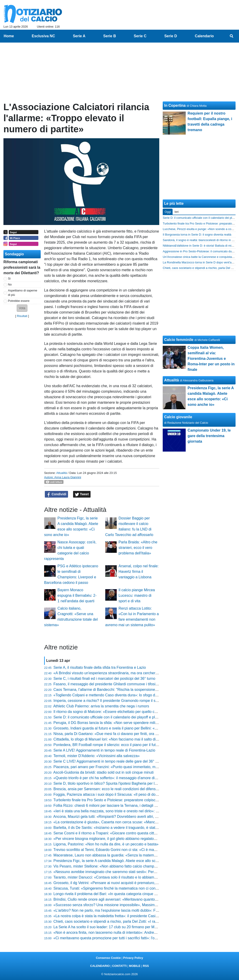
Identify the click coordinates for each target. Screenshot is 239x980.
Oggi (168, 212)
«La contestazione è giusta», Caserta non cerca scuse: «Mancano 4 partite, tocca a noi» (125, 822)
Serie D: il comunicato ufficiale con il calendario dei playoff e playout (109, 717)
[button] (22, 308)
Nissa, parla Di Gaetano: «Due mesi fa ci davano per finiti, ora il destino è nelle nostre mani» (129, 734)
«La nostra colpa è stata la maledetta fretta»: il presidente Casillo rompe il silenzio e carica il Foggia (134, 916)
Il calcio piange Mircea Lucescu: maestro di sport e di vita (137, 595)
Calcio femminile (179, 340)
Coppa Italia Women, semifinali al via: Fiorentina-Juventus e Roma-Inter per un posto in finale (211, 359)
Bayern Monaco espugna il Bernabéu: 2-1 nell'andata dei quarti (77, 595)
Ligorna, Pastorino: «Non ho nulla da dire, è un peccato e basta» (106, 844)
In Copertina (175, 105)
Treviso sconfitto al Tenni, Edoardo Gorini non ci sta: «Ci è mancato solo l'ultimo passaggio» (128, 850)
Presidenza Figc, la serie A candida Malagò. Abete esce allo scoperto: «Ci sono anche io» (127, 861)
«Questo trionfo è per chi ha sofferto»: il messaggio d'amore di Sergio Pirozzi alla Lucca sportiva (132, 778)
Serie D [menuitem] (171, 36)
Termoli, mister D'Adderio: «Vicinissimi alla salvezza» (96, 756)
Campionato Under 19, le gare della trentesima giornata (209, 436)
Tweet (82, 494)
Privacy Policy (133, 958)
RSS (146, 966)
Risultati (22, 316)
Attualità (62, 473)
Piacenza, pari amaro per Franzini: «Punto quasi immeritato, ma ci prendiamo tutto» (122, 767)
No (10, 284)
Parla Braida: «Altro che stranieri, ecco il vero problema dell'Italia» (138, 548)
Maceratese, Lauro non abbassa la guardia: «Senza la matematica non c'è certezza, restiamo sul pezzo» (139, 855)
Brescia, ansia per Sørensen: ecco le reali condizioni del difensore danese (114, 789)
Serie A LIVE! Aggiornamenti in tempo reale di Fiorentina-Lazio (104, 750)
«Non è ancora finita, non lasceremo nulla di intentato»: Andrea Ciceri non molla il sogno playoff (131, 932)
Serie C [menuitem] (140, 36)
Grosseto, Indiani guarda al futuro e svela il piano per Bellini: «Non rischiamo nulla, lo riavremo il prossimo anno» (145, 728)
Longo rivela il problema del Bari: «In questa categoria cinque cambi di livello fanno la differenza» (132, 894)
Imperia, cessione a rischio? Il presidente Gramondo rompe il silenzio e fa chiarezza (122, 701)
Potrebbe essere (19, 301)
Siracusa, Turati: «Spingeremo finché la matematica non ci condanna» (111, 888)
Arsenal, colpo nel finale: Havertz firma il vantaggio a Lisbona (139, 572)
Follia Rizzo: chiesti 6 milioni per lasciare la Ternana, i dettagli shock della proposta (121, 806)
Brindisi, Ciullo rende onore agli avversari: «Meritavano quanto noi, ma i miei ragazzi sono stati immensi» (139, 899)
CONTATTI (119, 966)
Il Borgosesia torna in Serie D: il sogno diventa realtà (197, 235)
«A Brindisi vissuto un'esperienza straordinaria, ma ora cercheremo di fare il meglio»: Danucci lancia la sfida (141, 673)
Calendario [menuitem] (204, 36)
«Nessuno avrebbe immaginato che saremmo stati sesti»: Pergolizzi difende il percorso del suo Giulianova (140, 872)
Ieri (176, 212)
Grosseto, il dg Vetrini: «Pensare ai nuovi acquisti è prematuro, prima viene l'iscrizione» (124, 883)
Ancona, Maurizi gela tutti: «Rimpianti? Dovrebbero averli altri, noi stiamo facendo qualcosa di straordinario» (141, 817)
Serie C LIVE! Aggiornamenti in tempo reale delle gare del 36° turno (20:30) (115, 761)
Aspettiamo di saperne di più (23, 293)
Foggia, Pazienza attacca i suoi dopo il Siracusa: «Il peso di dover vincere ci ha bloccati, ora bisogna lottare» (142, 794)
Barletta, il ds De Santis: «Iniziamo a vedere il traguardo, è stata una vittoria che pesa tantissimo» (133, 828)
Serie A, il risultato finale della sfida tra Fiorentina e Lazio (100, 667)
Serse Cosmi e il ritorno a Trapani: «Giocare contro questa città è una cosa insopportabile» (127, 833)
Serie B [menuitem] (110, 36)
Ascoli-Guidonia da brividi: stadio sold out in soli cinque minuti (104, 772)
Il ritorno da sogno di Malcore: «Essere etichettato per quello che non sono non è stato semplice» (133, 712)
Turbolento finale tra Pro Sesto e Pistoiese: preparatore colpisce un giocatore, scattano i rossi (129, 800)
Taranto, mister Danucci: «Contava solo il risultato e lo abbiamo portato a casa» (118, 877)
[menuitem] (232, 36)
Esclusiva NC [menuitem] (43, 36)
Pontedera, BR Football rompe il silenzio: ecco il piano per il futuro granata (114, 745)
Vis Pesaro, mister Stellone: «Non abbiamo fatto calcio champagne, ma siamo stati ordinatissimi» (133, 866)
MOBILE (135, 966)
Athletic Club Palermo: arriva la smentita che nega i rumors (101, 706)
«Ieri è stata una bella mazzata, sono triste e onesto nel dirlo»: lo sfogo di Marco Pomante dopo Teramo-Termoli (144, 811)
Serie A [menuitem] (79, 36)
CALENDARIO (100, 966)
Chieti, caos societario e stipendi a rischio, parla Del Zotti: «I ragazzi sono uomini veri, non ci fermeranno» (139, 921)
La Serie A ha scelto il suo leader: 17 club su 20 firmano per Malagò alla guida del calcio (125, 927)
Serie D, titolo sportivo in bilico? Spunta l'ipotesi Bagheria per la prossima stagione (121, 783)
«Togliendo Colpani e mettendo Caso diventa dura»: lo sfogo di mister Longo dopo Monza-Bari (130, 695)
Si (9, 278)
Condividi (57, 494)
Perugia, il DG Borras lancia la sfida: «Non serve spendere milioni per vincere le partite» (125, 723)
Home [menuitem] (9, 36)
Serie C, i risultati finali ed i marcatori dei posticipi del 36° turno (104, 679)
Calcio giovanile (178, 417)
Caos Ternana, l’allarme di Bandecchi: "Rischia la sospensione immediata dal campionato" (127, 690)
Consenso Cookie (108, 958)
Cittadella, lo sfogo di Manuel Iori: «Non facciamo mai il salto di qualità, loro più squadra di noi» (131, 739)
